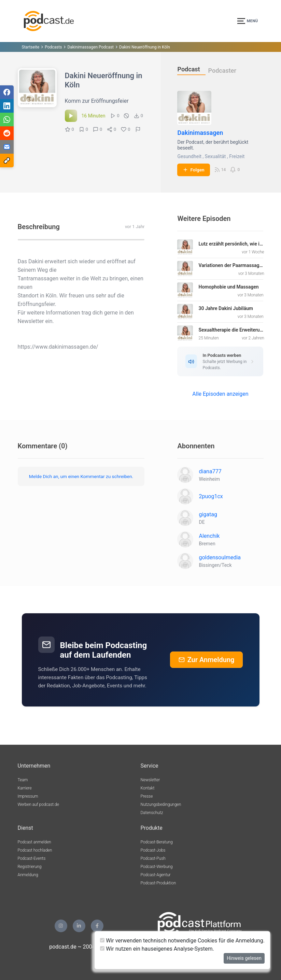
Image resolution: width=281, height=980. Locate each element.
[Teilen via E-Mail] (7, 147)
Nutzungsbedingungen (161, 804)
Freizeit (237, 156)
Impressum (28, 796)
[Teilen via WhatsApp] (7, 120)
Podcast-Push (153, 858)
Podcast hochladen (35, 850)
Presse (147, 796)
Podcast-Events (32, 858)
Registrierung (30, 867)
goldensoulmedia (220, 557)
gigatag (208, 514)
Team (23, 780)
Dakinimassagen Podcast (90, 47)
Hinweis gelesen (244, 958)
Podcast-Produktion (158, 883)
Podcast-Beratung (157, 842)
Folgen (193, 170)
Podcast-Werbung (157, 867)
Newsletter (150, 780)
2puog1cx (211, 496)
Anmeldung (28, 875)
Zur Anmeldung (207, 660)
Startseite (31, 47)
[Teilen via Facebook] (7, 92)
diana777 (210, 471)
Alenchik (209, 536)
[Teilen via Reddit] (7, 133)
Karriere (25, 788)
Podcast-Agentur (156, 875)
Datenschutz (152, 813)
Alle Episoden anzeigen (220, 394)
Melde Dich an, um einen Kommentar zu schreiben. (81, 476)
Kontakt (148, 788)
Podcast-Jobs (153, 850)
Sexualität (215, 156)
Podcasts (53, 47)
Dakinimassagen (200, 133)
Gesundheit (189, 156)
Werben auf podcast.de (38, 804)
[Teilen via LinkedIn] (7, 106)
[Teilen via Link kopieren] (7, 160)
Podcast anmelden (34, 842)
